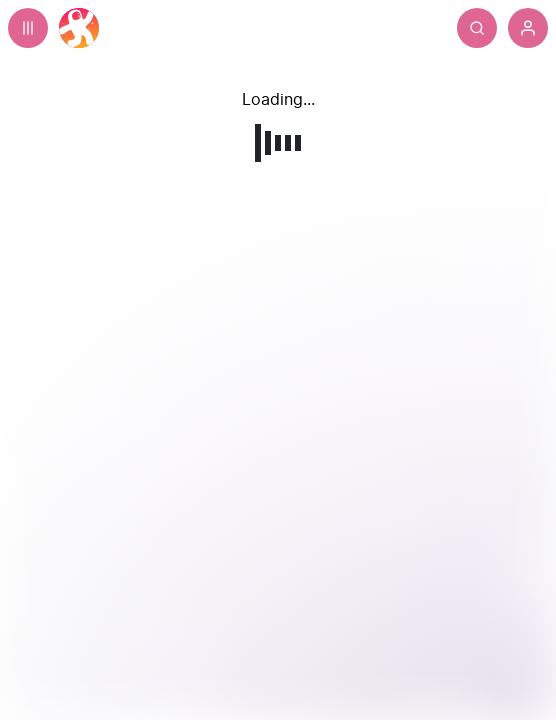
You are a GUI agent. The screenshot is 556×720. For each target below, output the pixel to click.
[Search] (477, 28)
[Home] (79, 28)
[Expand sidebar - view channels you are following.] (28, 28)
